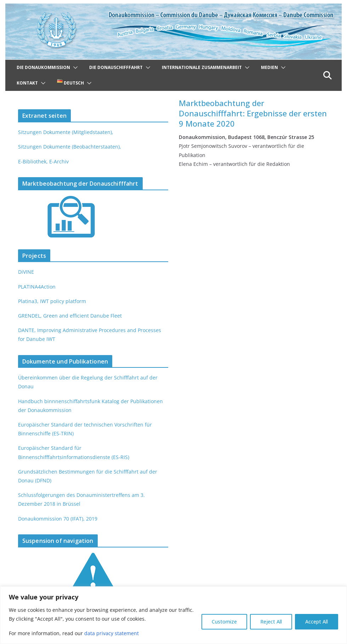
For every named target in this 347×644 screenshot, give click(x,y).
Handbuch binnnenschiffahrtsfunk (58, 401)
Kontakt (27, 83)
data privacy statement (109, 633)
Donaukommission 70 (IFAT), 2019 (57, 519)
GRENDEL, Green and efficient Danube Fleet (69, 316)
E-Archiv (58, 161)
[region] (173, 615)
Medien (269, 67)
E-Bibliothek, (32, 161)
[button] (74, 68)
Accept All (317, 622)
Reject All (271, 622)
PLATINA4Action (37, 287)
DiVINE (26, 272)
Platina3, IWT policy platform (51, 301)
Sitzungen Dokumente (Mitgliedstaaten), (64, 132)
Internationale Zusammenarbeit (202, 67)
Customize (224, 622)
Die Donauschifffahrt (116, 67)
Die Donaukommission (43, 67)
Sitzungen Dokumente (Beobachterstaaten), (68, 147)
